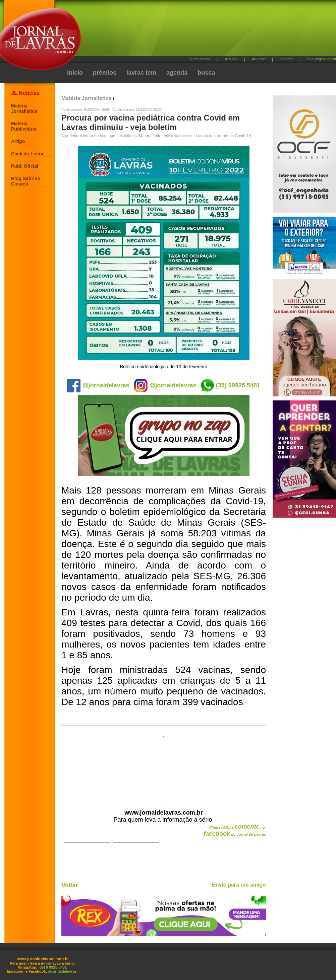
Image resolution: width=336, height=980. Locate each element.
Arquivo (231, 59)
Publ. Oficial (25, 166)
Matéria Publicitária (24, 126)
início (75, 73)
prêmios (105, 73)
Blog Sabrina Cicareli (25, 181)
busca (206, 73)
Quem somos (199, 59)
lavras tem (141, 73)
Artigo (18, 141)
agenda (177, 73)
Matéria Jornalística (24, 108)
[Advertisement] (142, 44)
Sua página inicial (322, 59)
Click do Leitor (27, 154)
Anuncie (259, 59)
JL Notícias (25, 93)
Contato (286, 59)
